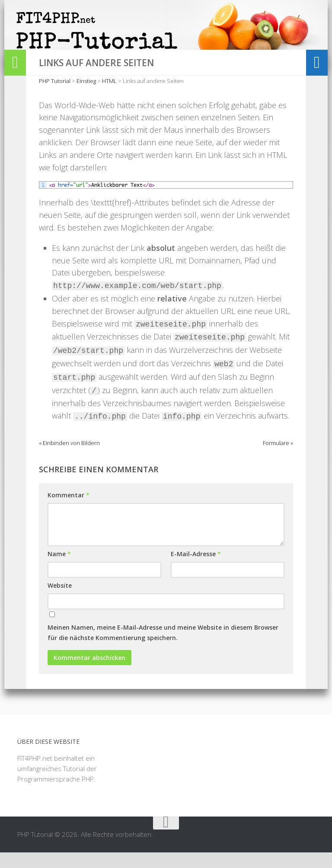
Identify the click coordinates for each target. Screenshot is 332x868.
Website (60, 601)
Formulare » (278, 459)
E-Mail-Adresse (196, 570)
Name (59, 570)
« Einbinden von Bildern (69, 459)
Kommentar (69, 511)
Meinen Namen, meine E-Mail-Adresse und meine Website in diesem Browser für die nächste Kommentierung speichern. (163, 649)
